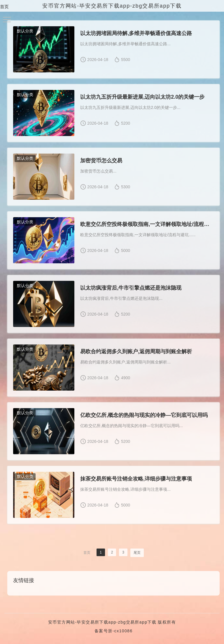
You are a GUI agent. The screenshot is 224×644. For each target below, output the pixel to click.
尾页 (137, 553)
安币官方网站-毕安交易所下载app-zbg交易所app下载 (102, 622)
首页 (4, 7)
